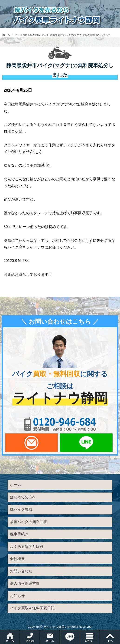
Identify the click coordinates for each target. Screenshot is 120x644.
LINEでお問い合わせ (86, 443)
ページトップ (110, 637)
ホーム (6, 35)
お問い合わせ (21, 571)
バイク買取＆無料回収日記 (30, 35)
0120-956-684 (60, 424)
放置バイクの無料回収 (29, 522)
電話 (40, 632)
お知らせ (17, 596)
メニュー (100, 632)
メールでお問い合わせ (32, 443)
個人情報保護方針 (25, 583)
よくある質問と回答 (27, 546)
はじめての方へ (23, 497)
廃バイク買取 (21, 509)
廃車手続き (19, 534)
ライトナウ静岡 (54, 627)
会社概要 (17, 559)
